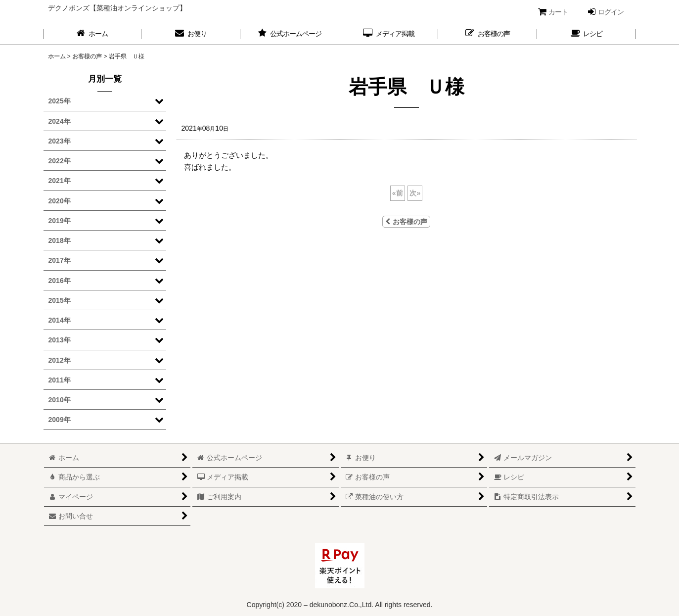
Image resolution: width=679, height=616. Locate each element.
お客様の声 (406, 222)
